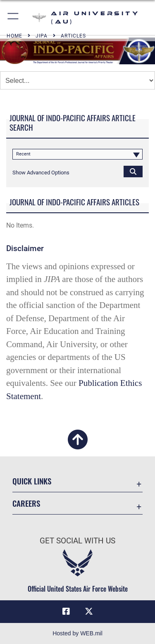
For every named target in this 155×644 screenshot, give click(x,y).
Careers (26, 503)
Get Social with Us (77, 541)
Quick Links (32, 481)
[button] (13, 18)
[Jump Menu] (77, 80)
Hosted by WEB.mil (77, 633)
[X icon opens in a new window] (89, 611)
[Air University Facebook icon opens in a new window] (66, 611)
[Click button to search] (133, 171)
